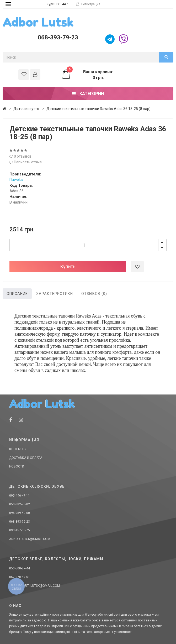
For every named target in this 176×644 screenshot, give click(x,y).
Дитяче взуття (26, 109)
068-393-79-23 (58, 37)
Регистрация (88, 4)
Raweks (16, 180)
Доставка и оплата (26, 458)
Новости (17, 466)
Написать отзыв (26, 162)
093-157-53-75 (20, 530)
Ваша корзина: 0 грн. (87, 75)
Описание (17, 294)
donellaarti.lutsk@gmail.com (34, 586)
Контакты (18, 449)
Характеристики (55, 294)
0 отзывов (20, 156)
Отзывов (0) (94, 294)
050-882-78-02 (20, 504)
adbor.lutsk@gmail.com (30, 539)
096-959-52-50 (20, 513)
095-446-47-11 (20, 496)
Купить (68, 266)
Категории (88, 94)
